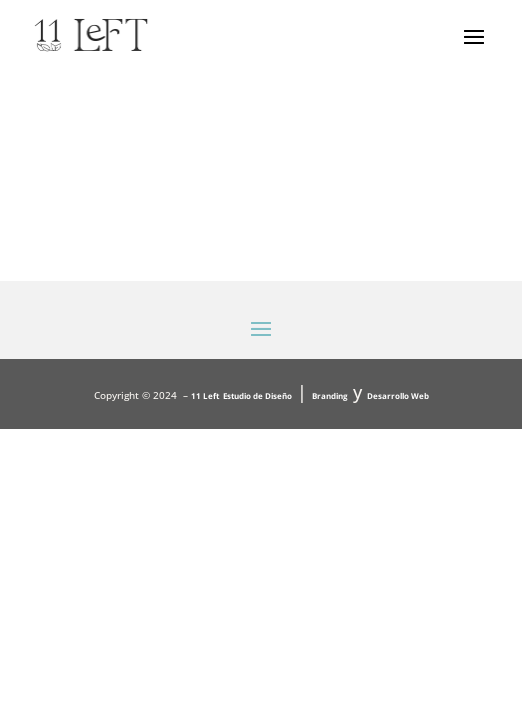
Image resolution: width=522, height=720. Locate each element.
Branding (330, 395)
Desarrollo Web (398, 395)
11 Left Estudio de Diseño (241, 395)
